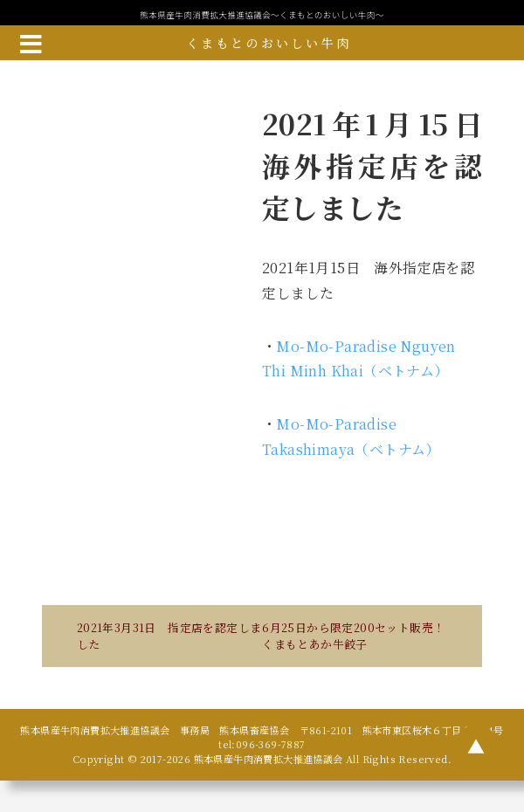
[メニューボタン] (31, 43)
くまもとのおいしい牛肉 (269, 43)
